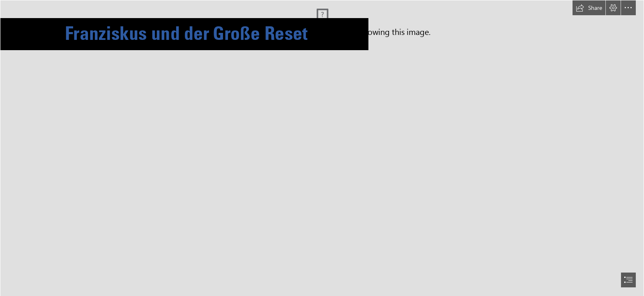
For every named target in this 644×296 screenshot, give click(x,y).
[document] (322, 148)
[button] (589, 8)
